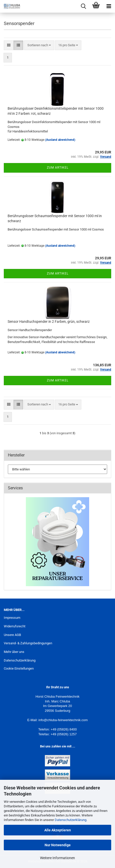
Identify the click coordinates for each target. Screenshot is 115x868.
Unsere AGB (12, 635)
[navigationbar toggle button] (109, 6)
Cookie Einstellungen (19, 668)
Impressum (12, 618)
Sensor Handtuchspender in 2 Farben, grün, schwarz (49, 322)
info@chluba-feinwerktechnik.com (63, 720)
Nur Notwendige (58, 845)
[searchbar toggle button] (83, 6)
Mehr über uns (14, 652)
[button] (9, 45)
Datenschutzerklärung (71, 820)
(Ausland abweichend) (60, 140)
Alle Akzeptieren (58, 830)
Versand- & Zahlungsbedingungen (28, 643)
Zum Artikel (58, 168)
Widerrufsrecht (15, 626)
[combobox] (39, 45)
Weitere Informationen (58, 858)
